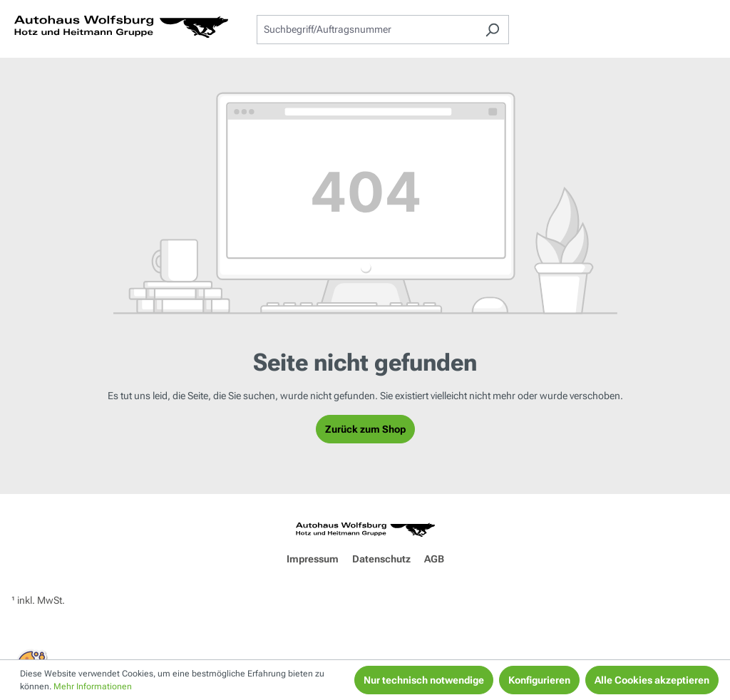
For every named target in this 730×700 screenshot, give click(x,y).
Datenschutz (381, 559)
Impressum (313, 559)
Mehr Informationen (93, 686)
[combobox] (366, 30)
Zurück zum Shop (365, 429)
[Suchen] (492, 30)
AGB (434, 559)
